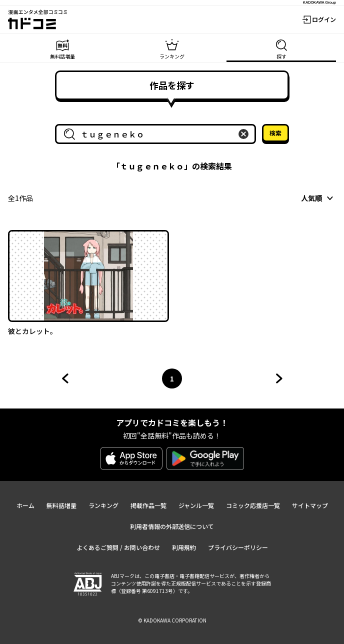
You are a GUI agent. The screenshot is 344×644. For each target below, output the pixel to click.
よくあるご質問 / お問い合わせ (118, 547)
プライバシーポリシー (238, 547)
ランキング (103, 505)
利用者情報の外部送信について (172, 526)
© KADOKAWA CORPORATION (172, 620)
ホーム (25, 505)
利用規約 (184, 547)
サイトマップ (310, 505)
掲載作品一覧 (148, 505)
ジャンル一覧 (196, 505)
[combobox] (157, 134)
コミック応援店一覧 (253, 505)
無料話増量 (61, 505)
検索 (275, 133)
